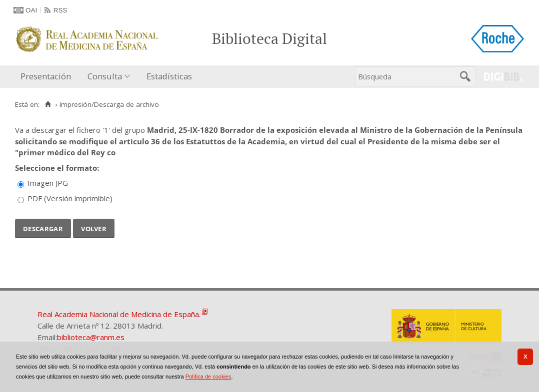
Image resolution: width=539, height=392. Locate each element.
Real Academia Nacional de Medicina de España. (119, 314)
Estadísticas (169, 76)
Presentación (46, 76)
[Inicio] (48, 104)
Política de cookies (208, 377)
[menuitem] (48, 77)
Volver (94, 228)
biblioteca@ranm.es (91, 337)
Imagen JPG (48, 183)
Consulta (105, 76)
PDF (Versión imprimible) (70, 198)
